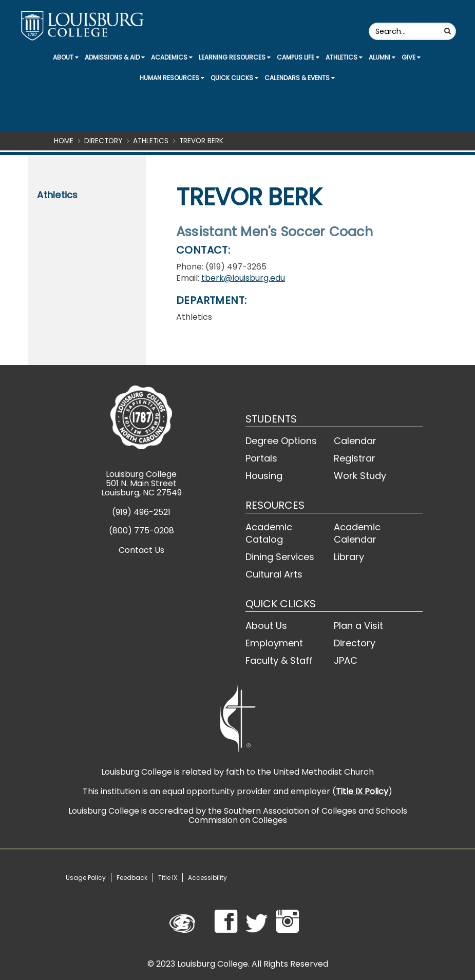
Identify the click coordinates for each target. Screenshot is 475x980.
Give (411, 57)
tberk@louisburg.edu (243, 278)
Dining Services (280, 557)
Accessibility (207, 878)
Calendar (355, 441)
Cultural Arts (274, 574)
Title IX (168, 878)
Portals (261, 458)
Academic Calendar (357, 533)
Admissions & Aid (115, 57)
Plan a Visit (358, 626)
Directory (103, 141)
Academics (172, 57)
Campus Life (298, 57)
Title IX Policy (362, 791)
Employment (274, 643)
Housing (264, 476)
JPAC (346, 660)
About (66, 57)
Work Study (360, 476)
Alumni (382, 57)
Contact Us (141, 550)
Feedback (132, 878)
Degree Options (281, 441)
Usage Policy (86, 878)
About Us (266, 626)
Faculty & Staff (279, 660)
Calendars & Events (300, 78)
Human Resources (172, 78)
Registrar (355, 458)
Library (349, 557)
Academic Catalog (269, 533)
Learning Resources (235, 57)
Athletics (344, 57)
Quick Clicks (234, 78)
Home (64, 141)
